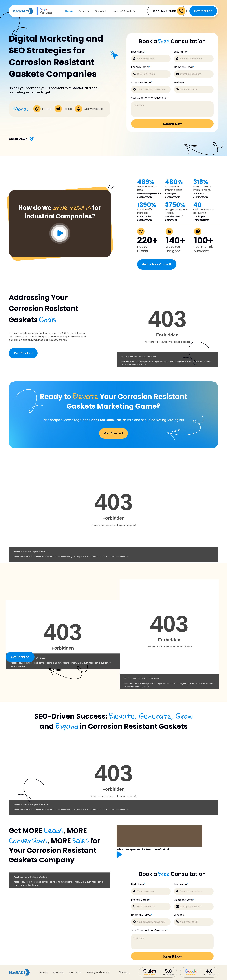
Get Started (203, 11)
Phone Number (141, 900)
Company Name (142, 915)
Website (179, 915)
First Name (138, 884)
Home (69, 11)
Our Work (101, 11)
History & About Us (124, 11)
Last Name (181, 884)
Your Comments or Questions (149, 930)
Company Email (184, 900)
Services (84, 11)
